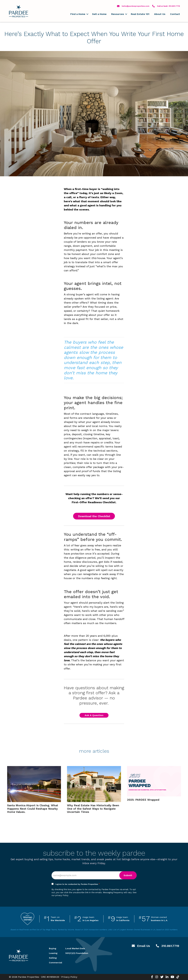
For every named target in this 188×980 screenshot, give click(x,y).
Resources (118, 14)
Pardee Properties (19, 11)
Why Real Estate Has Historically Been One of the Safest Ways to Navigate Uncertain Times (93, 809)
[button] (87, 14)
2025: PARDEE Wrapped (143, 800)
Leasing (53, 953)
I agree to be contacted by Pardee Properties (77, 884)
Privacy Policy (69, 977)
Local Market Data (75, 948)
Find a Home (78, 14)
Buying (53, 948)
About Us (160, 14)
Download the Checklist (94, 516)
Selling (53, 958)
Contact (175, 14)
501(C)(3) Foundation (77, 953)
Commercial (53, 963)
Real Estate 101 (140, 14)
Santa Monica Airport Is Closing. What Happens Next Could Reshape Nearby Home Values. (33, 809)
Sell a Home (99, 14)
